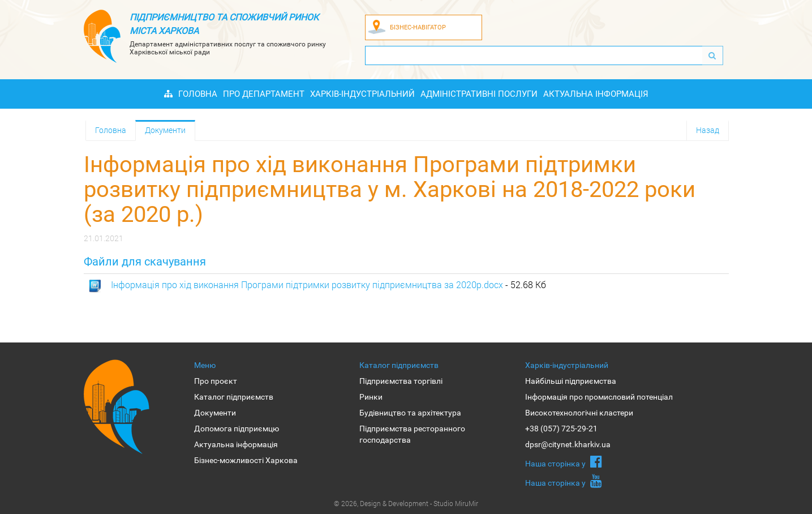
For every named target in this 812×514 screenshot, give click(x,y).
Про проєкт (216, 381)
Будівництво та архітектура (410, 413)
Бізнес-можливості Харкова (246, 460)
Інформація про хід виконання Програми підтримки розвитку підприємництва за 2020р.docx (307, 284)
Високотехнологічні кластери (579, 413)
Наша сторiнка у (564, 461)
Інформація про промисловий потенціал (599, 397)
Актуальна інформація (596, 94)
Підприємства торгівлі (401, 381)
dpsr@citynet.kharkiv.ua (568, 444)
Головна (198, 94)
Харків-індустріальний (362, 94)
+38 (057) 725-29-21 (561, 429)
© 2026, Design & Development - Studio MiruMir (406, 503)
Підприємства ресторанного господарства (412, 434)
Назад (708, 130)
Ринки (371, 397)
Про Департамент (264, 94)
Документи (165, 130)
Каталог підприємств (234, 397)
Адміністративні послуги (479, 94)
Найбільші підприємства (571, 381)
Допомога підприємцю (237, 429)
